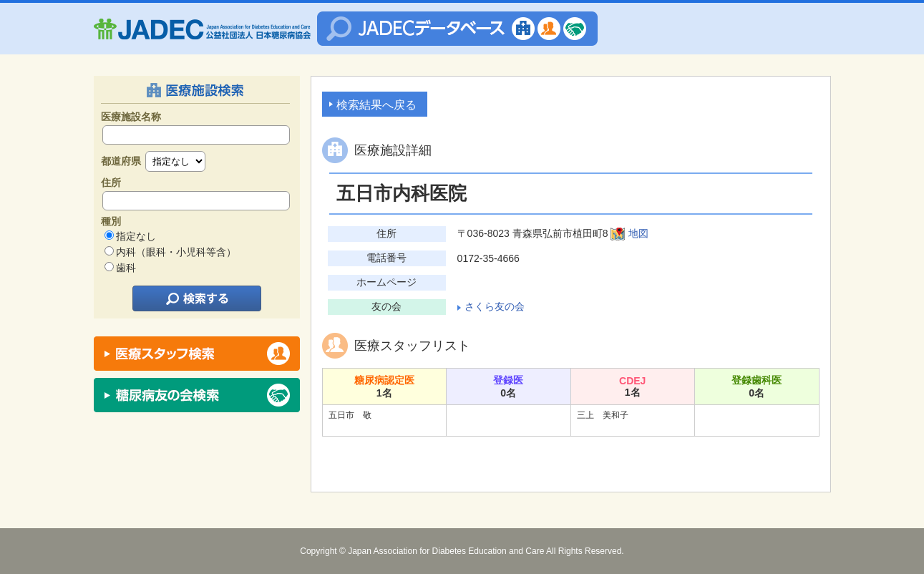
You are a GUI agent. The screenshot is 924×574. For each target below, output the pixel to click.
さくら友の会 (495, 306)
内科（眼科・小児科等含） (176, 252)
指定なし (136, 236)
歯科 (126, 268)
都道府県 (121, 161)
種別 (111, 221)
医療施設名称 (131, 117)
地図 (638, 233)
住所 (111, 183)
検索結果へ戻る (376, 105)
